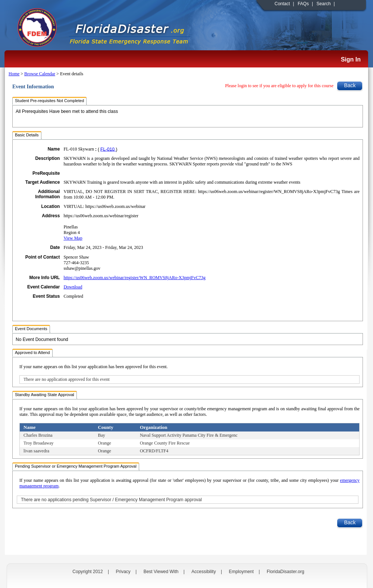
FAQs (303, 4)
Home (14, 74)
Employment (241, 572)
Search (324, 4)
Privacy (123, 572)
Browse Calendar (40, 74)
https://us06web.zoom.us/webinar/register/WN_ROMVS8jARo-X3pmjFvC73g (134, 278)
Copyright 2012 (87, 572)
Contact (282, 4)
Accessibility (203, 572)
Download (73, 287)
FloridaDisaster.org (286, 572)
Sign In (351, 59)
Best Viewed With (161, 572)
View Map (73, 238)
